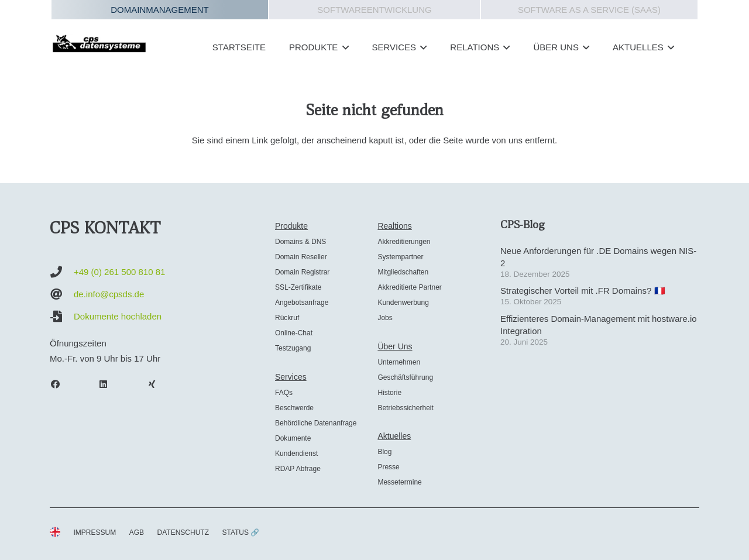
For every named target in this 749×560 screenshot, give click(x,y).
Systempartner (400, 257)
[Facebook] (61, 384)
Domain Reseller (301, 257)
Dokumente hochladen (118, 316)
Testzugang (293, 348)
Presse (388, 467)
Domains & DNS (300, 242)
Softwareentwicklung (374, 10)
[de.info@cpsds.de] (62, 294)
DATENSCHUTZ (183, 532)
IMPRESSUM (95, 532)
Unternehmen (399, 362)
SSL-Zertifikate (298, 287)
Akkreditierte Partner (409, 287)
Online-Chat (294, 333)
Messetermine (399, 482)
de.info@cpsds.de (109, 294)
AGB (137, 532)
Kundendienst (296, 454)
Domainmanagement (160, 10)
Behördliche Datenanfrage (316, 423)
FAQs (284, 393)
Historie (389, 393)
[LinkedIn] (109, 384)
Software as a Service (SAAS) (589, 10)
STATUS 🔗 (240, 532)
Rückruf (287, 318)
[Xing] (157, 384)
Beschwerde (294, 408)
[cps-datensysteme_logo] (99, 43)
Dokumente (293, 438)
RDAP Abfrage (298, 469)
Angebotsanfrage (302, 303)
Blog (384, 452)
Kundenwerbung (403, 303)
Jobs (385, 318)
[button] (343, 47)
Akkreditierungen (404, 242)
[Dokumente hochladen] (62, 317)
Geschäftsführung (405, 377)
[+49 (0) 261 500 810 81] (62, 272)
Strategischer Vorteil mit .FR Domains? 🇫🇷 (583, 291)
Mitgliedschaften (403, 272)
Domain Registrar (302, 272)
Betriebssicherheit (405, 408)
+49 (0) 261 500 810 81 (119, 272)
